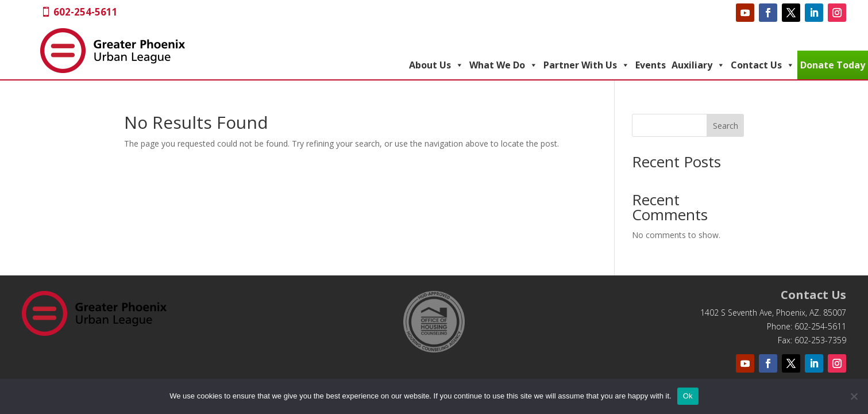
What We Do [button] (504, 65)
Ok (688, 396)
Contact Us (763, 65)
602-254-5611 (86, 12)
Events (651, 65)
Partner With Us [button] (587, 65)
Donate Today (833, 65)
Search (726, 126)
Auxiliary (698, 65)
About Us (436, 65)
